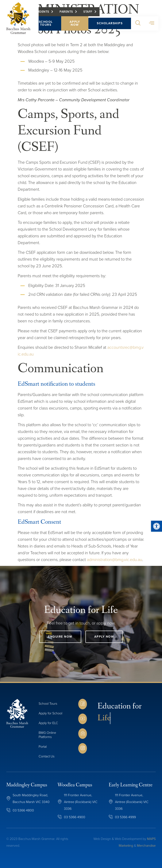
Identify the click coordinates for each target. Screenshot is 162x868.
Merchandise (146, 846)
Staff (89, 13)
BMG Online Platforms (47, 735)
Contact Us (47, 756)
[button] (139, 24)
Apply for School (50, 713)
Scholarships (111, 24)
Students (43, 13)
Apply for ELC (48, 723)
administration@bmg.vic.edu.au (115, 560)
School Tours (47, 24)
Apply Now (76, 24)
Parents (68, 13)
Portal (43, 747)
